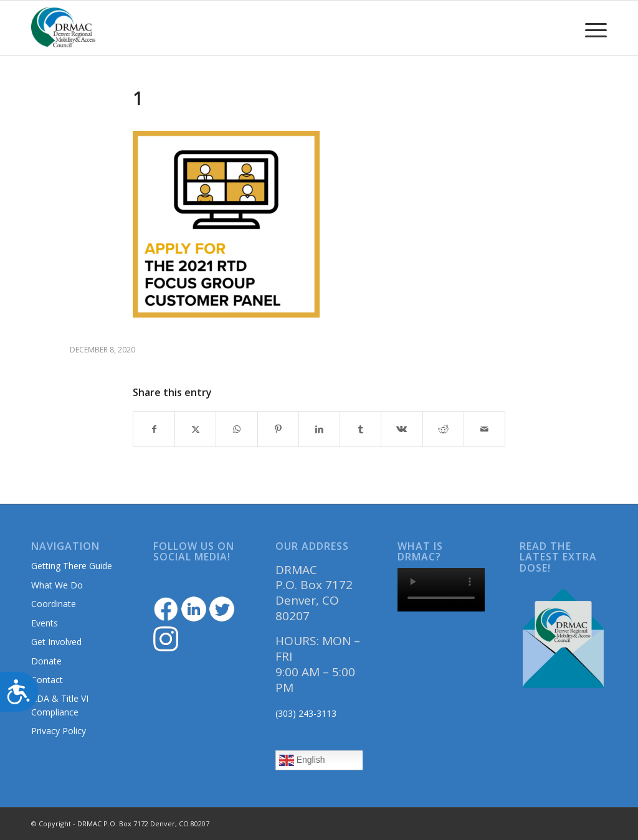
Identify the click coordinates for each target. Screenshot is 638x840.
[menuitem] (592, 28)
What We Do (57, 585)
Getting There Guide (72, 566)
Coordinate (54, 604)
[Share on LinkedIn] (319, 429)
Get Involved (56, 642)
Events (45, 623)
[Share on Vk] (402, 429)
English (302, 760)
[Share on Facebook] (154, 429)
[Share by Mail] (484, 429)
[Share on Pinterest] (278, 429)
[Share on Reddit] (443, 429)
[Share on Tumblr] (360, 429)
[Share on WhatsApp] (236, 429)
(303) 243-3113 (306, 713)
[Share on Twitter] (195, 429)
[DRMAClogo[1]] (64, 28)
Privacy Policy (59, 731)
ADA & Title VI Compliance (60, 705)
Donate (46, 661)
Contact (47, 680)
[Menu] (592, 28)
